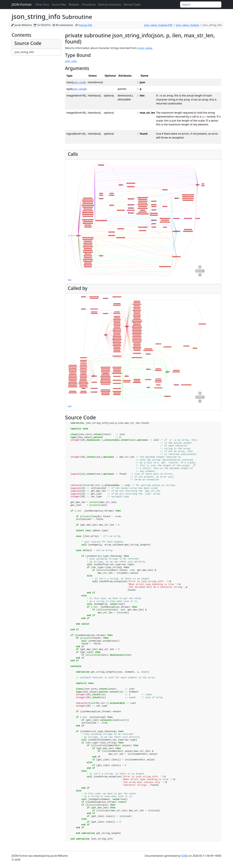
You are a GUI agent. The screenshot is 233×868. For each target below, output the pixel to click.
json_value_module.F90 (158, 25)
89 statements (64, 25)
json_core (71, 61)
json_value (146, 48)
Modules (74, 5)
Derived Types (132, 5)
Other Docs (42, 5)
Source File (86, 25)
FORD (184, 856)
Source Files (59, 5)
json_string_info (24, 52)
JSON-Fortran (22, 4)
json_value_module (187, 25)
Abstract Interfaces (110, 5)
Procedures (89, 5)
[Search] (201, 5)
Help (70, 280)
